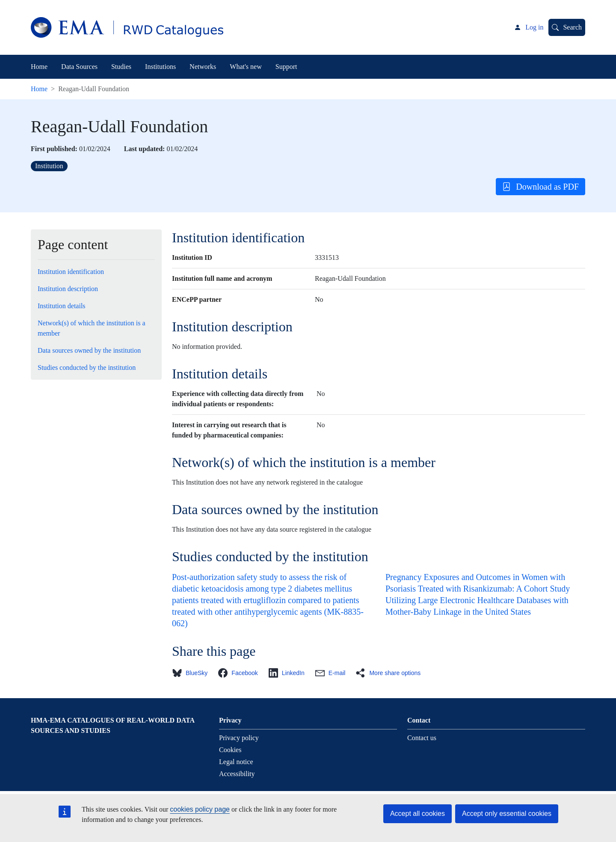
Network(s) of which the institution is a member (92, 328)
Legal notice (236, 762)
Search (572, 27)
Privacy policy (239, 738)
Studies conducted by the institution (87, 367)
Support (286, 67)
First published (53, 149)
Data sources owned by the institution (89, 350)
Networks (203, 67)
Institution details (62, 306)
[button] (192, 673)
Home (39, 67)
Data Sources (79, 67)
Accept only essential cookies (507, 814)
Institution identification (71, 272)
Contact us (422, 738)
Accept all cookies (418, 814)
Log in (534, 27)
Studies (121, 67)
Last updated (143, 149)
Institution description (68, 289)
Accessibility (237, 774)
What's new (246, 67)
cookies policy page (200, 809)
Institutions (160, 67)
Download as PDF (540, 187)
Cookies (230, 750)
